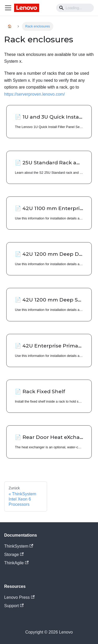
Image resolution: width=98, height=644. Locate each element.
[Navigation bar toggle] (8, 8)
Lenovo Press (19, 597)
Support (14, 606)
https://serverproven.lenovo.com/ (34, 94)
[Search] (75, 8)
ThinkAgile (16, 563)
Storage (14, 555)
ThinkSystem (19, 546)
